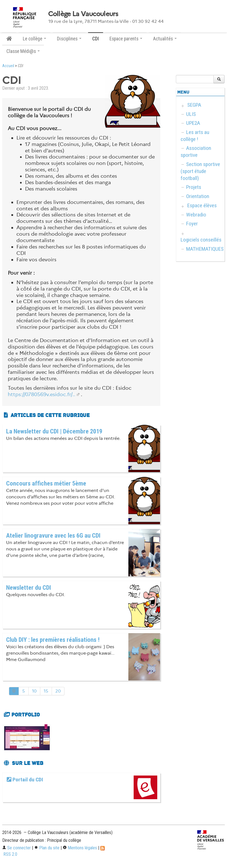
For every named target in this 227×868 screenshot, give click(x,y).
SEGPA (194, 105)
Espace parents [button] (126, 39)
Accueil (8, 66)
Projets (194, 187)
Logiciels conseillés (201, 240)
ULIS (191, 114)
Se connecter (17, 848)
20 (58, 691)
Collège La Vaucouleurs (83, 14)
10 (34, 691)
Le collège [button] (34, 39)
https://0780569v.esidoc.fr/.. (42, 394)
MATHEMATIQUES (205, 249)
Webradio (196, 215)
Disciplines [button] (69, 39)
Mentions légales (80, 848)
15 (46, 691)
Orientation (198, 196)
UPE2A (193, 123)
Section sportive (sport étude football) (200, 171)
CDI (96, 39)
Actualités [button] (165, 39)
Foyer (192, 224)
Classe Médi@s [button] (23, 51)
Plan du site (47, 848)
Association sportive (196, 152)
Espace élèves (202, 205)
